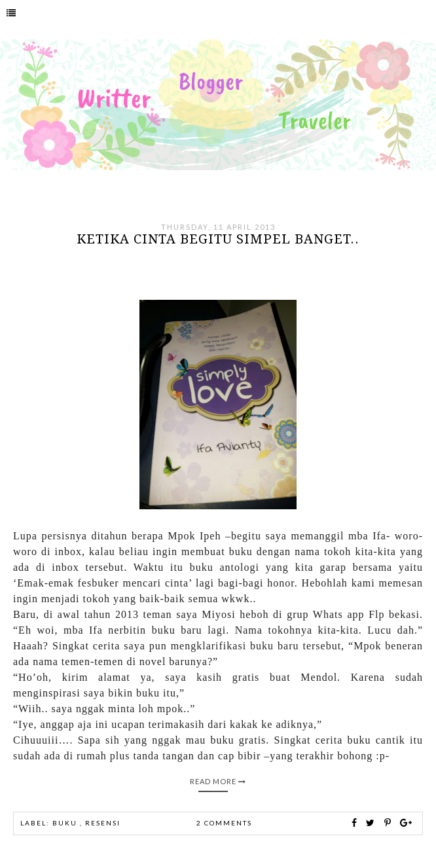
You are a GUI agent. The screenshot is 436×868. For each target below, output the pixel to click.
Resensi (103, 823)
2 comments (224, 823)
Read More (218, 781)
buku (66, 823)
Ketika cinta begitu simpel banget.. (218, 239)
